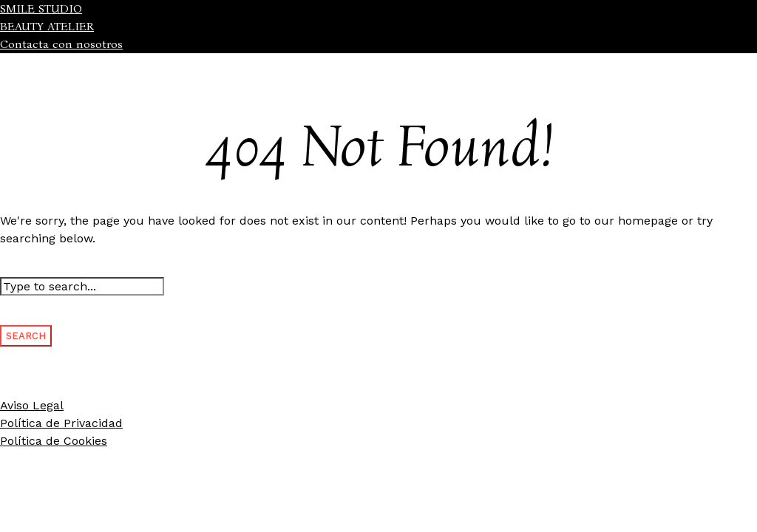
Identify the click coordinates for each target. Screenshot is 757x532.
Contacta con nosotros (61, 44)
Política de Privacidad (61, 423)
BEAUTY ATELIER (47, 26)
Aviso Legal (32, 405)
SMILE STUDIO (41, 8)
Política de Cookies (54, 441)
